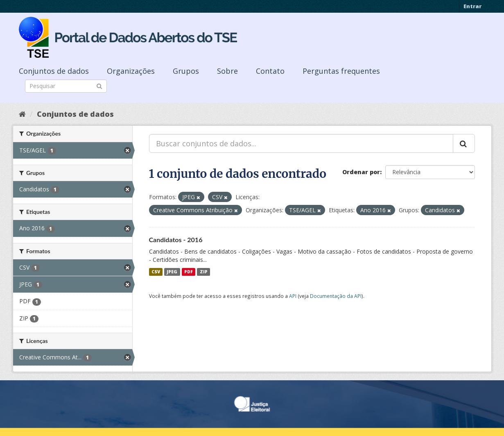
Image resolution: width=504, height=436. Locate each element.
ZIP (204, 272)
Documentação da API (336, 296)
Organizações (131, 71)
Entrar (472, 6)
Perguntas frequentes (341, 71)
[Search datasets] (66, 86)
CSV (156, 272)
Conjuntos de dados (54, 71)
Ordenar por (361, 172)
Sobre (227, 71)
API (293, 296)
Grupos (186, 71)
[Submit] (99, 85)
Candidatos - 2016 (176, 240)
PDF (189, 272)
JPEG (172, 272)
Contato (270, 71)
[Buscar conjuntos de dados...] (301, 143)
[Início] (22, 114)
